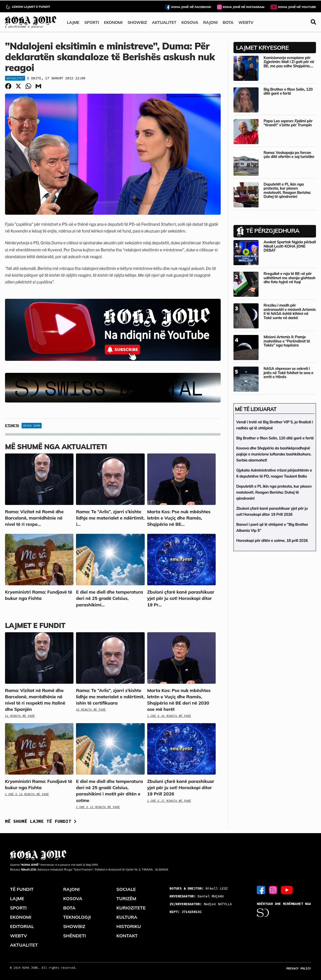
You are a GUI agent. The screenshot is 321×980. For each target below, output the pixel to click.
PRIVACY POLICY (299, 968)
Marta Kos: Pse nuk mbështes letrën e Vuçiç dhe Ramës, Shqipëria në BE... (179, 518)
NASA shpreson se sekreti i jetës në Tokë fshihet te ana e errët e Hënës (288, 373)
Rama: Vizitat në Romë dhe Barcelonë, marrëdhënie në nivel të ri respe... (34, 518)
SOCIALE (126, 889)
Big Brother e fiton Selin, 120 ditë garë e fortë (288, 91)
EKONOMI (113, 22)
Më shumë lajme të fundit (41, 821)
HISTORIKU (129, 926)
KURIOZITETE (131, 908)
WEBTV (246, 22)
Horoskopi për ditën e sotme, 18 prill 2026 (272, 540)
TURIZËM (126, 899)
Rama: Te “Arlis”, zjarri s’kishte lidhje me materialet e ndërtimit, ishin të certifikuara (110, 697)
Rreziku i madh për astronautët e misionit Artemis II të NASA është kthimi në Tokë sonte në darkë (290, 311)
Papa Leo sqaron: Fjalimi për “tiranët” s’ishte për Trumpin (288, 123)
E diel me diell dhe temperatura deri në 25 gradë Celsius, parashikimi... (109, 598)
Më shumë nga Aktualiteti (56, 447)
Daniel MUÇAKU (197, 896)
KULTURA (127, 917)
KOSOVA (190, 22)
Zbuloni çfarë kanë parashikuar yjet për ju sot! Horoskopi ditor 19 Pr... (181, 598)
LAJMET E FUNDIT (35, 625)
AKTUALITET (164, 22)
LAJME (73, 22)
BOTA (228, 22)
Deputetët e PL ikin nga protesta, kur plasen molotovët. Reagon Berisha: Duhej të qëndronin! (287, 190)
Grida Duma (32, 425)
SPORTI (92, 22)
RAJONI (210, 22)
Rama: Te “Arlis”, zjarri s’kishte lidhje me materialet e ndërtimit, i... (110, 518)
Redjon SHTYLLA (201, 904)
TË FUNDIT (22, 889)
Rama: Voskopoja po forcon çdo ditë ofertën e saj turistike (289, 155)
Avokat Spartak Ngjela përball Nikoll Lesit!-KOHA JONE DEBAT (290, 246)
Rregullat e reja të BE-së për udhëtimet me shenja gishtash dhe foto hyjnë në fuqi (289, 278)
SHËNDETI (74, 936)
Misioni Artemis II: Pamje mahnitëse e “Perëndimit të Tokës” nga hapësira (287, 341)
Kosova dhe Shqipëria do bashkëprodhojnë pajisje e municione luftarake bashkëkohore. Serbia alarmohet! (274, 454)
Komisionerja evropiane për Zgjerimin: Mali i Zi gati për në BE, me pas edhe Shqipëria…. (289, 62)
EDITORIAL (22, 926)
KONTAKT (127, 936)
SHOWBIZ (137, 22)
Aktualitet (15, 78)
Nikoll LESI (199, 888)
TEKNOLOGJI (77, 917)
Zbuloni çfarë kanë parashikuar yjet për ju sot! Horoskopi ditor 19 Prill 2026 (181, 788)
